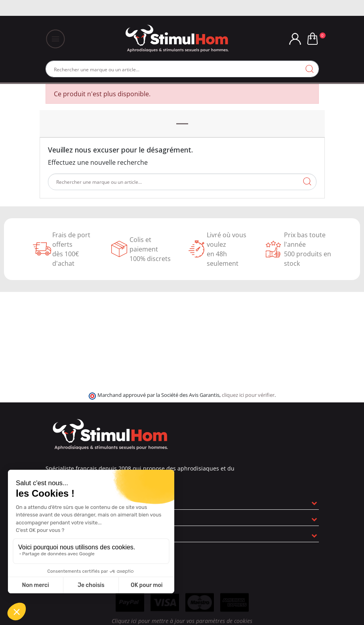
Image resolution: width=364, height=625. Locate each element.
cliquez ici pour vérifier (248, 395)
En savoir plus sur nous (81, 501)
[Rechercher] (182, 69)
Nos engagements (75, 518)
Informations (67, 534)
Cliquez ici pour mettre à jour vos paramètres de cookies (182, 621)
